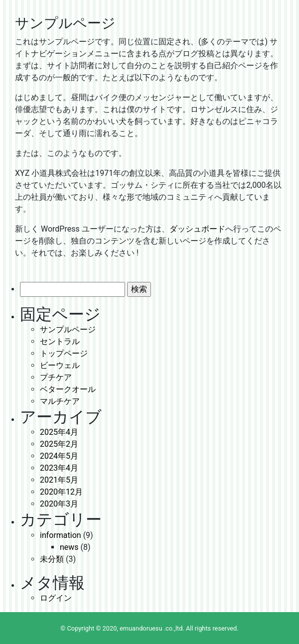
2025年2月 (59, 444)
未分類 (52, 559)
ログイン (56, 598)
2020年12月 (61, 492)
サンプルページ (68, 329)
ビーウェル (60, 365)
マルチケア (60, 401)
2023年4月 (59, 468)
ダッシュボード (197, 229)
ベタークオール (68, 389)
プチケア (56, 377)
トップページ (64, 353)
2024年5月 (59, 456)
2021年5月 (59, 480)
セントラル (60, 341)
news (69, 547)
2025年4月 (59, 432)
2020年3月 (59, 504)
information (61, 535)
